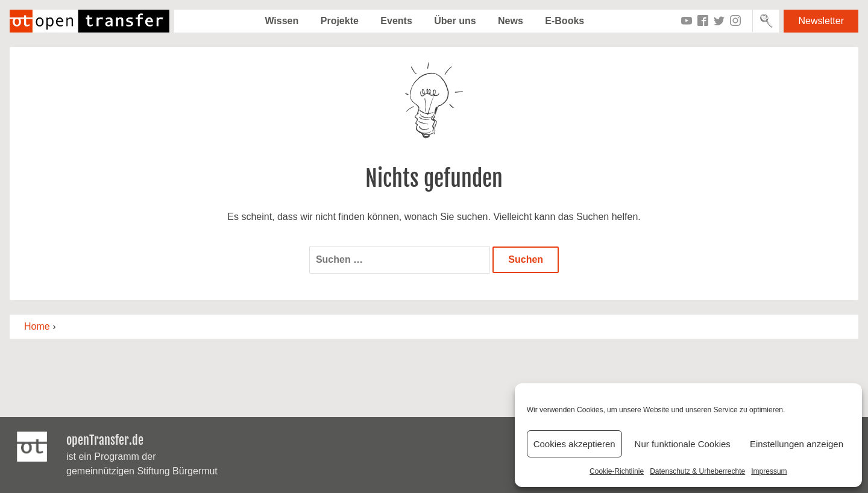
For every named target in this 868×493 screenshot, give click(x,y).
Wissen (281, 21)
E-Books (565, 21)
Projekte (340, 21)
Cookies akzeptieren (574, 444)
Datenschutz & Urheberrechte (697, 471)
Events (396, 21)
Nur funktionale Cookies (683, 444)
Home (37, 326)
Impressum (769, 471)
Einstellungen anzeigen (797, 444)
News (511, 21)
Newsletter (821, 21)
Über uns (455, 21)
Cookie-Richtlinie (617, 471)
